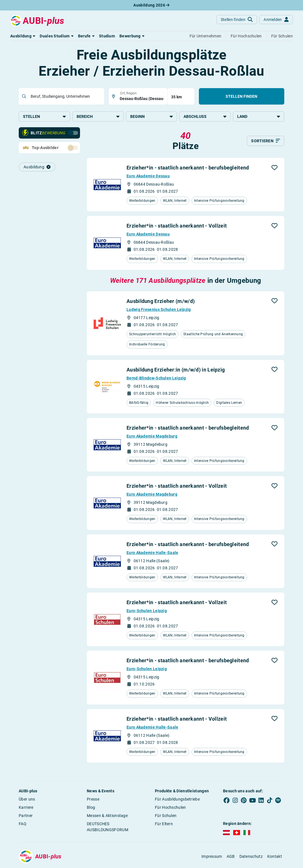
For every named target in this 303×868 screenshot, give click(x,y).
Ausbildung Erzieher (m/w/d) (161, 301)
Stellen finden (241, 96)
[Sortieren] (266, 141)
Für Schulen (166, 816)
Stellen (44, 116)
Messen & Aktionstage (107, 816)
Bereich (98, 116)
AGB (231, 856)
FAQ (23, 824)
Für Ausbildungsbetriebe (177, 799)
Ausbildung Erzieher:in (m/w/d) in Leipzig (176, 370)
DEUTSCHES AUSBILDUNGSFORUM (108, 827)
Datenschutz (251, 856)
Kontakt (275, 856)
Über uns (27, 799)
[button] (23, 36)
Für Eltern (164, 824)
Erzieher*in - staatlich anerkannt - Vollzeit (177, 226)
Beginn (152, 116)
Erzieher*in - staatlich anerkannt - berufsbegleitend (188, 168)
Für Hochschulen (171, 807)
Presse (93, 799)
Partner (26, 816)
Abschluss (205, 116)
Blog (91, 807)
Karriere (26, 807)
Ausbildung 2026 (151, 5)
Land (259, 116)
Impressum (212, 856)
